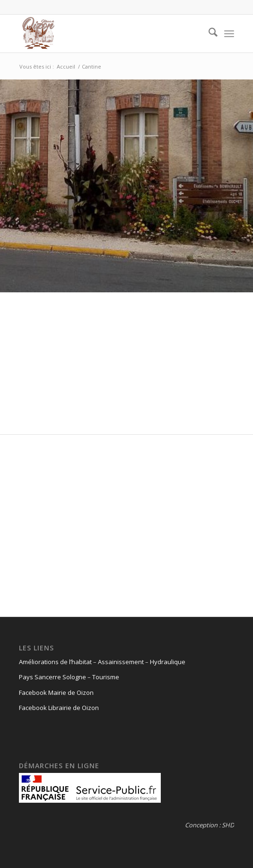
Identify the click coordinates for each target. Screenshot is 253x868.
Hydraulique (168, 662)
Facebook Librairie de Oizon (59, 708)
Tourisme (106, 677)
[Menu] (229, 34)
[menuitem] (208, 34)
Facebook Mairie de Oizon (56, 693)
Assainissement (121, 662)
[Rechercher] (208, 34)
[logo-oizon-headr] (105, 34)
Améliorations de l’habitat (55, 662)
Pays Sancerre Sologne (52, 677)
